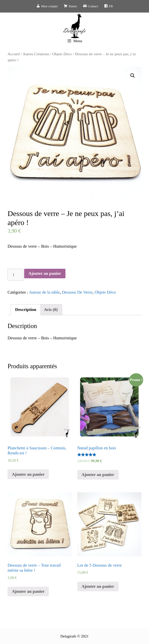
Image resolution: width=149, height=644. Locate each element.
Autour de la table (44, 292)
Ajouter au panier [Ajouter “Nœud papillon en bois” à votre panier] (98, 475)
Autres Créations (36, 54)
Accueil (14, 54)
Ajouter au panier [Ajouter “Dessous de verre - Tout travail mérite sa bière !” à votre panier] (28, 591)
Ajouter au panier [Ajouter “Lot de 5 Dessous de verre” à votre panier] (98, 586)
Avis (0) (51, 310)
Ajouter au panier (45, 273)
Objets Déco (62, 54)
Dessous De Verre (77, 292)
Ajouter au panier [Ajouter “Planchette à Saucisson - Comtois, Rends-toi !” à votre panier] (28, 474)
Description (26, 310)
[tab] (26, 310)
